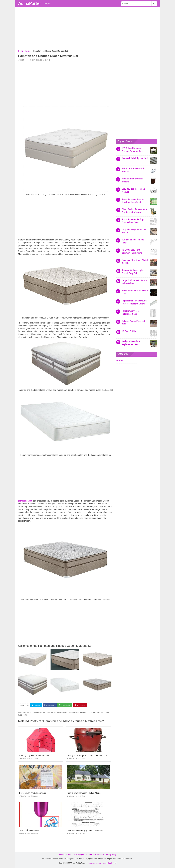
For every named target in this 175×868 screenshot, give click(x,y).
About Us (101, 855)
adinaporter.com (25, 501)
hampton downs (89, 712)
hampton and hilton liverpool (34, 712)
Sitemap (62, 855)
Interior (48, 4)
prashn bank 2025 (110, 863)
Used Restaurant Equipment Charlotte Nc (85, 830)
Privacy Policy (111, 855)
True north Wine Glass (29, 830)
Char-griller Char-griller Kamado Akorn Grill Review (90, 756)
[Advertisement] (88, 29)
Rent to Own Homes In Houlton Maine (84, 793)
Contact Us (71, 855)
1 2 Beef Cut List (129, 331)
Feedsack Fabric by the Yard (135, 158)
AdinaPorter (30, 3)
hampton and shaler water (57, 712)
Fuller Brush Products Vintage (33, 793)
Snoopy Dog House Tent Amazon (34, 756)
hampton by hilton (75, 712)
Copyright (80, 855)
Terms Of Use (90, 855)
